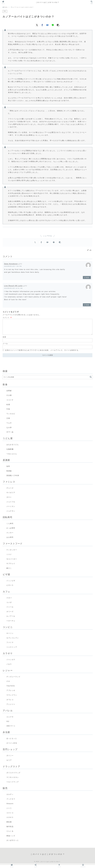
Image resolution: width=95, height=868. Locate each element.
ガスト (9, 500)
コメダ (9, 605)
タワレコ (10, 703)
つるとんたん (12, 457)
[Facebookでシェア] (42, 25)
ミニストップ (12, 650)
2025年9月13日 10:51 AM (13, 288)
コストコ (10, 816)
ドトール (10, 610)
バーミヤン (11, 509)
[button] (58, 25)
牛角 (8, 412)
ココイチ (10, 403)
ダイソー (10, 759)
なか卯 (9, 431)
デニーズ (10, 491)
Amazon (10, 807)
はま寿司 (10, 540)
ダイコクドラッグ (13, 776)
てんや (9, 426)
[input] (47, 380)
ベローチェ (11, 624)
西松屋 (9, 825)
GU (8, 724)
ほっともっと (12, 741)
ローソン (10, 636)
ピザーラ (10, 588)
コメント (7, 317)
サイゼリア (11, 496)
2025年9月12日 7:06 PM (13, 266)
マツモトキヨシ (13, 780)
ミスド (9, 557)
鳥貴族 (9, 474)
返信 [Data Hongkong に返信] (87, 278)
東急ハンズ (11, 839)
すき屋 (9, 398)
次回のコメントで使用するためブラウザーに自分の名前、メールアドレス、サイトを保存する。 (43, 353)
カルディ (10, 797)
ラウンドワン (12, 698)
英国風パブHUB (13, 479)
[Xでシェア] (37, 25)
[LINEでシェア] (53, 25)
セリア (9, 763)
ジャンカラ (11, 663)
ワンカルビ (11, 417)
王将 (8, 421)
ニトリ (9, 811)
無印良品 (10, 830)
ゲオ (8, 684)
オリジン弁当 (12, 746)
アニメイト (11, 707)
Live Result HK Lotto (13, 286)
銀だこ (9, 571)
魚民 (8, 469)
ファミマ (10, 645)
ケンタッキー (12, 553)
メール (5, 347)
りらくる (10, 834)
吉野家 (9, 394)
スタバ (9, 601)
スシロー (10, 536)
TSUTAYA (11, 689)
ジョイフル (11, 505)
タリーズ (10, 615)
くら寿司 (10, 527)
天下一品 (10, 435)
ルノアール (11, 619)
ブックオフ (11, 802)
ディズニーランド (13, 680)
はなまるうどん (13, 448)
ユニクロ (10, 720)
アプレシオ (11, 693)
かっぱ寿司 (11, 531)
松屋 (8, 408)
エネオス (10, 820)
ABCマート (11, 729)
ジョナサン (11, 514)
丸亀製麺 (10, 452)
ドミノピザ (11, 584)
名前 (4, 340)
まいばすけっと (13, 843)
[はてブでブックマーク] (47, 25)
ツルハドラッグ (13, 785)
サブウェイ (11, 567)
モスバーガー (12, 562)
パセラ (9, 667)
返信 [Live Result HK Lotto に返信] (87, 305)
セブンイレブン (13, 641)
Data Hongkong (11, 264)
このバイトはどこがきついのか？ (47, 2)
